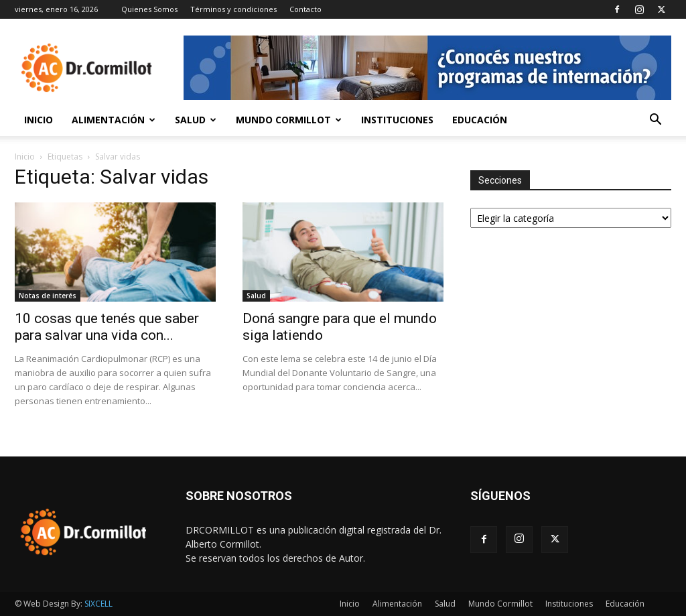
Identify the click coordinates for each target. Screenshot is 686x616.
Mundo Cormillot (289, 120)
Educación (480, 120)
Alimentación (114, 120)
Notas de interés (48, 296)
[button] (655, 121)
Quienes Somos (149, 9)
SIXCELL (98, 604)
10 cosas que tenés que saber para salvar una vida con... (107, 327)
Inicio (39, 120)
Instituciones (397, 120)
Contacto (305, 9)
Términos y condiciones (233, 9)
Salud (196, 120)
